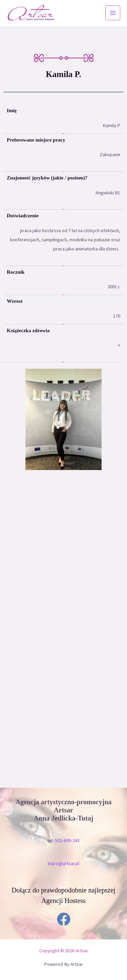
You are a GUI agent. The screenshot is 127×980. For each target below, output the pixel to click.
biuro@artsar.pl (63, 863)
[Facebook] (64, 919)
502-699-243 (67, 840)
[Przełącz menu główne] (113, 13)
